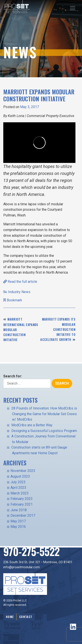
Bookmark (14, 300)
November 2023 (23, 471)
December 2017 (23, 515)
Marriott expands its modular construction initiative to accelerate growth (58, 329)
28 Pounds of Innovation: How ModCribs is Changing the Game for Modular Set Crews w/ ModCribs (44, 414)
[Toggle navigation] (73, 8)
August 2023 (20, 476)
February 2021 (22, 504)
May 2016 (18, 527)
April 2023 (18, 488)
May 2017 (18, 521)
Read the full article (20, 282)
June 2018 (19, 510)
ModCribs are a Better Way (32, 425)
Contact (26, 617)
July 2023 (18, 482)
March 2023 (20, 493)
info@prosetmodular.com (22, 567)
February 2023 (22, 499)
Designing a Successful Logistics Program (44, 431)
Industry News (19, 292)
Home (10, 617)
